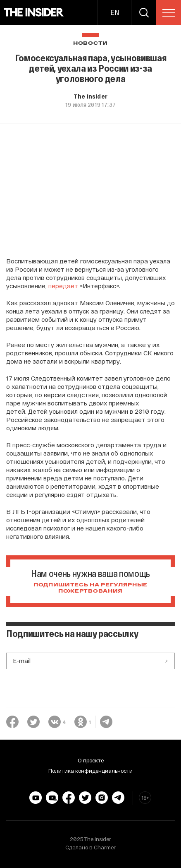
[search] (144, 12)
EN (115, 12)
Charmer (105, 847)
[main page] (34, 12)
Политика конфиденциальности (90, 771)
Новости (90, 43)
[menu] (169, 13)
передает (63, 286)
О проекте (91, 760)
